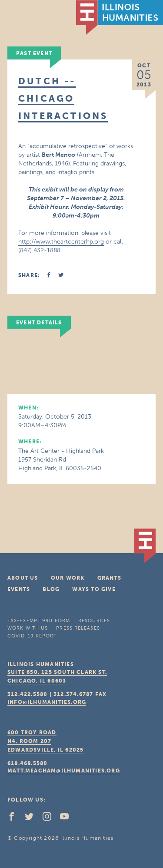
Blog (51, 589)
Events (19, 589)
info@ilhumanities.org (47, 702)
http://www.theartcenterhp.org (61, 242)
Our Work (68, 578)
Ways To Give (94, 589)
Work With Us (28, 628)
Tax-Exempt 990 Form (39, 621)
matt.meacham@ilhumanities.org (64, 771)
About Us (23, 578)
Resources (94, 621)
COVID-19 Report (32, 636)
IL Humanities (120, 17)
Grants (109, 578)
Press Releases (78, 628)
